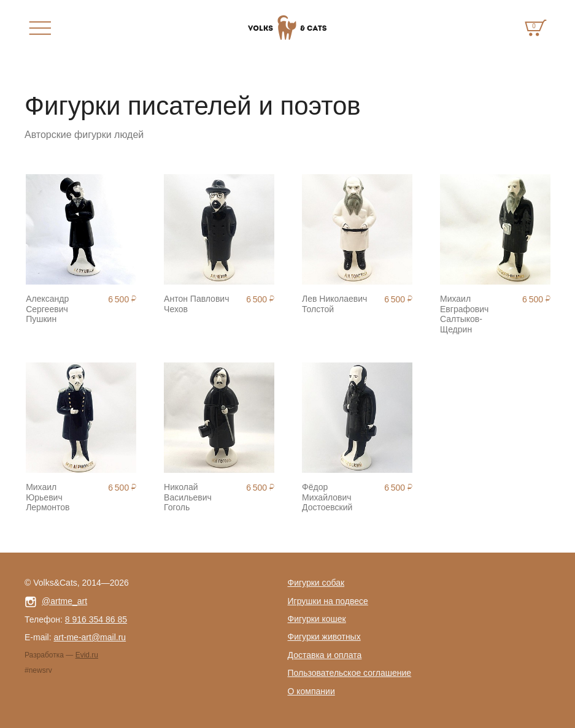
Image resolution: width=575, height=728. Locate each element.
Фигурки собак (316, 583)
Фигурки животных (324, 637)
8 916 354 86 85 (96, 619)
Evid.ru (87, 655)
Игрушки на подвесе (328, 601)
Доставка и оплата (325, 655)
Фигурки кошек (317, 619)
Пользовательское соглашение (350, 673)
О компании (311, 691)
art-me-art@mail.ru (90, 637)
